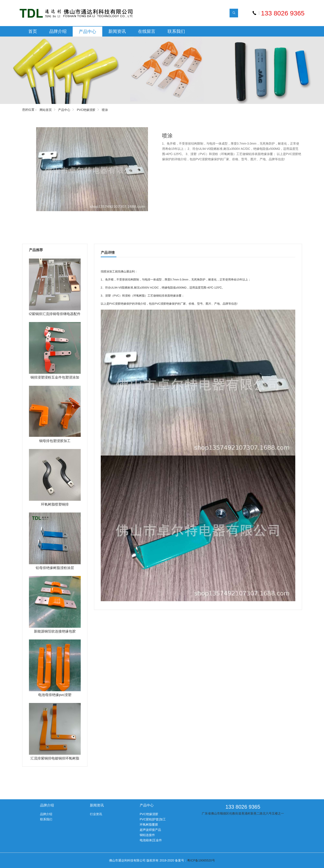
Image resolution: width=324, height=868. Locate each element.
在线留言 (147, 31)
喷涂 (105, 110)
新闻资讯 (117, 31)
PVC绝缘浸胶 (86, 110)
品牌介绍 (58, 31)
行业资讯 (96, 814)
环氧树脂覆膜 (149, 825)
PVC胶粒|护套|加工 (153, 819)
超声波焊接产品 (150, 830)
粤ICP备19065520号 (201, 860)
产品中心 (87, 32)
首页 (33, 31)
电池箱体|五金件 (151, 840)
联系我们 (176, 31)
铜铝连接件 (147, 835)
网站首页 (46, 110)
